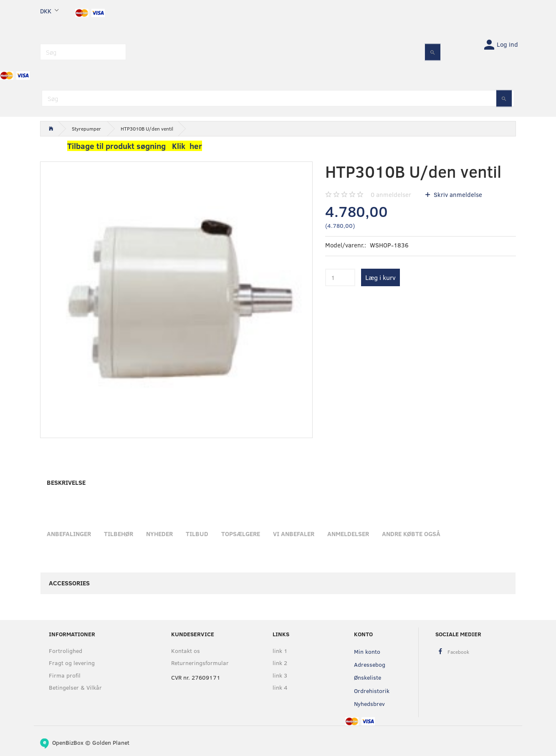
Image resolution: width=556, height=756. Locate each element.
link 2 (280, 663)
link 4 (280, 687)
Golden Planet (111, 742)
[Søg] (433, 52)
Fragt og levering (72, 663)
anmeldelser (391, 194)
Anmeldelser (348, 534)
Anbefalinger (69, 534)
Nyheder (159, 534)
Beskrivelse (66, 482)
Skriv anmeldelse (457, 194)
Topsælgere (241, 534)
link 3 (280, 675)
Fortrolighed (66, 651)
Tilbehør (119, 534)
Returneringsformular (200, 663)
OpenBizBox (68, 742)
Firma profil (65, 675)
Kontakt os (186, 651)
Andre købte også (411, 534)
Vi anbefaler (294, 534)
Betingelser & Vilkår (75, 687)
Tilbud (197, 534)
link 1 (280, 651)
